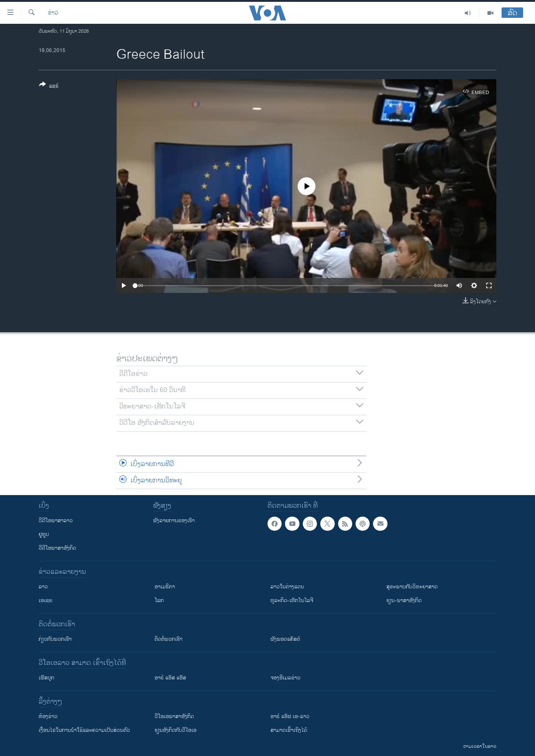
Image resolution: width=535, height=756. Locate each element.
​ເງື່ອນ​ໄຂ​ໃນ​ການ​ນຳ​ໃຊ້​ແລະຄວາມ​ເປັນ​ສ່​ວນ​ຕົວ (84, 730)
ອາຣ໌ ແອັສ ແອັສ (170, 678)
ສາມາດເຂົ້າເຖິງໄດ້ (289, 730)
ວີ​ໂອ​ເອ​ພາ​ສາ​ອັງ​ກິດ (174, 716)
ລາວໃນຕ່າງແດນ (287, 587)
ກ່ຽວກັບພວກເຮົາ (55, 639)
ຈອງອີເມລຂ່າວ (286, 678)
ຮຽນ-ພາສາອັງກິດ (404, 600)
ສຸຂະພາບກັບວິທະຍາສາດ (412, 587)
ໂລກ (159, 600)
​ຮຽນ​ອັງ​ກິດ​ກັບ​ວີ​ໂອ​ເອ (176, 730)
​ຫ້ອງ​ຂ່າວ (48, 716)
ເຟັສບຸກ (46, 678)
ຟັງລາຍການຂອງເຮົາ (174, 521)
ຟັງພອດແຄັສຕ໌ (285, 639)
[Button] (49, 87)
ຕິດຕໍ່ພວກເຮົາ (168, 639)
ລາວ (43, 587)
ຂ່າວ (53, 13)
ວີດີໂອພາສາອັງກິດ (57, 548)
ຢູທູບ (44, 534)
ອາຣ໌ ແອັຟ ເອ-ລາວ (290, 716)
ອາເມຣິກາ (165, 587)
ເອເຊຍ (46, 600)
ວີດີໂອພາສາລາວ (56, 521)
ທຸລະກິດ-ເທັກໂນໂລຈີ (292, 600)
